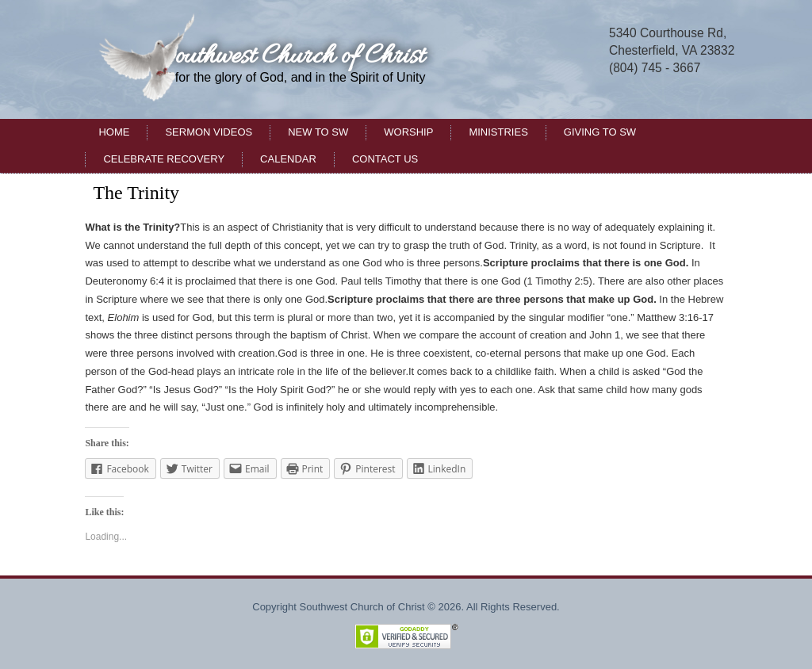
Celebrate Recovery (164, 159)
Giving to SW (600, 132)
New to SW (318, 132)
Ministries (498, 132)
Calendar (288, 159)
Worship (408, 132)
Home (114, 132)
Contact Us (385, 159)
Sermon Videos (209, 132)
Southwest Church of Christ (291, 57)
